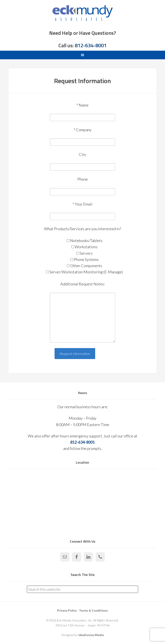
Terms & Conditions (93, 610)
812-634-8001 (91, 45)
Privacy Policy (67, 610)
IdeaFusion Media (91, 635)
